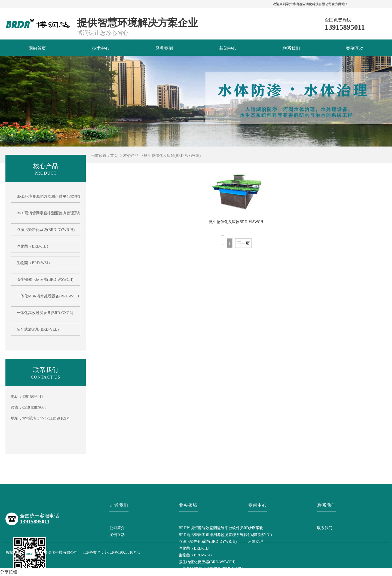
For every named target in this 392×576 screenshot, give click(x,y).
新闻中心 (228, 48)
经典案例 (164, 48)
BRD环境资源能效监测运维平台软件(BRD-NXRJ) (46, 196)
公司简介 (117, 528)
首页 (114, 156)
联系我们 (291, 48)
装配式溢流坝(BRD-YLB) (38, 329)
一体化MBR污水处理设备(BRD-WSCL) (46, 296)
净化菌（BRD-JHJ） (33, 246)
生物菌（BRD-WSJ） (34, 263)
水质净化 (256, 528)
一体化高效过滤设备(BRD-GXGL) (45, 313)
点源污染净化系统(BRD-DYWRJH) (46, 230)
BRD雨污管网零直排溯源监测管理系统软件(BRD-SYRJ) (46, 213)
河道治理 (256, 542)
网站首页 (37, 48)
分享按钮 (9, 572)
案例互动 (355, 48)
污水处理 (256, 535)
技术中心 (101, 48)
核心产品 (131, 156)
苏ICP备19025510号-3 (122, 552)
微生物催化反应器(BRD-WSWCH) (172, 156)
